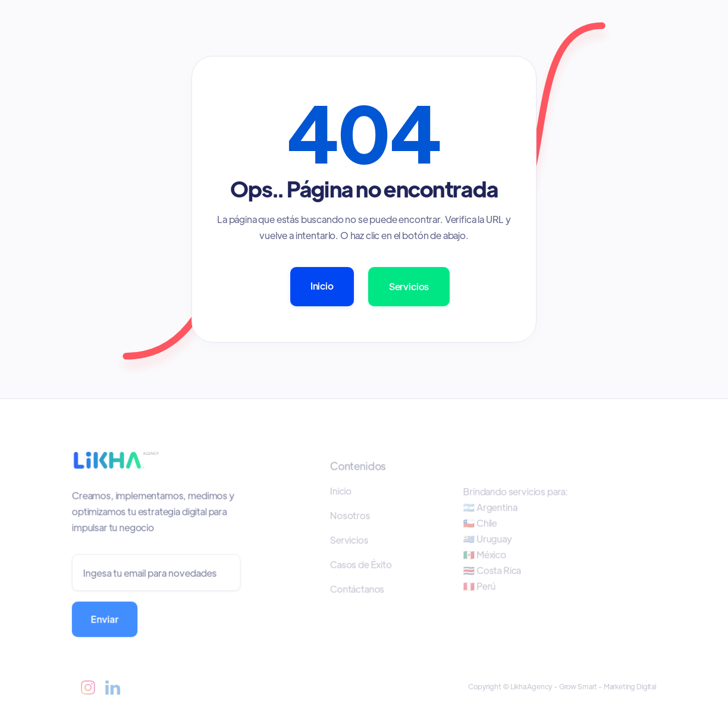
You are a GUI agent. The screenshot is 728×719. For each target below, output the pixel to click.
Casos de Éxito (362, 564)
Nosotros (351, 516)
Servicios (409, 286)
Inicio (322, 286)
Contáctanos (358, 589)
